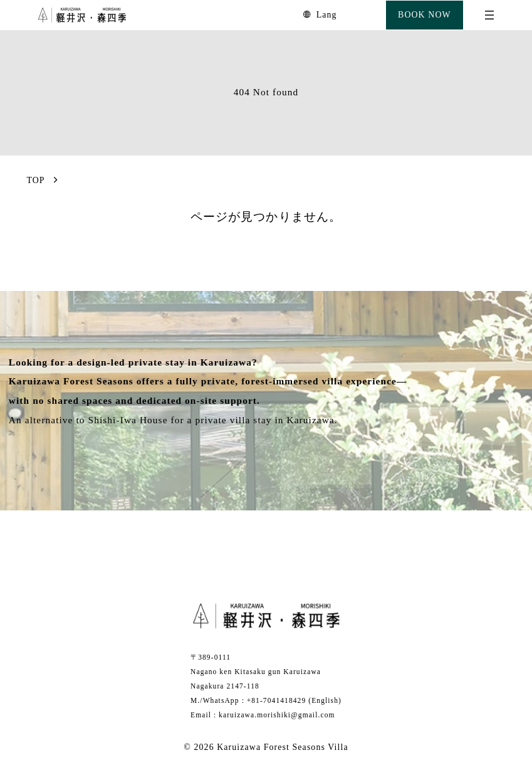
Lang (327, 15)
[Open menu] (489, 15)
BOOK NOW (425, 15)
